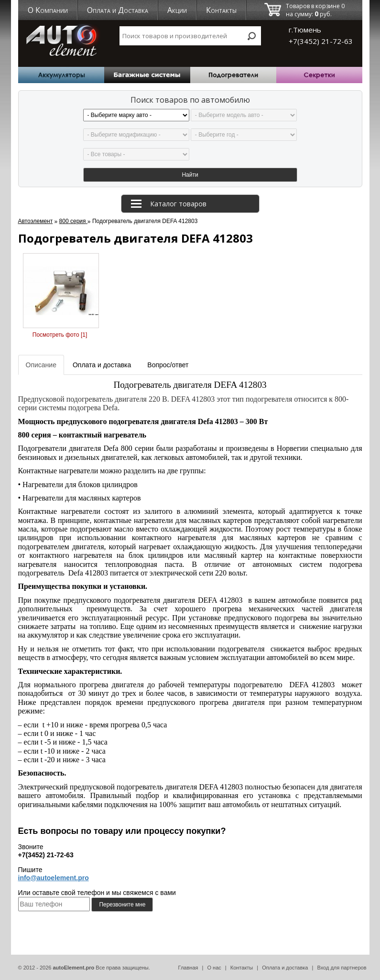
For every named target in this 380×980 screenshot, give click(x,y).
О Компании (48, 10)
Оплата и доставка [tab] (102, 365)
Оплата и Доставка (118, 10)
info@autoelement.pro (54, 878)
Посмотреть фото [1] (60, 335)
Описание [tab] (41, 365)
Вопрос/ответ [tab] (168, 365)
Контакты (221, 10)
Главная (188, 968)
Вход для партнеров (342, 968)
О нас (214, 968)
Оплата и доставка (285, 968)
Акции (177, 10)
